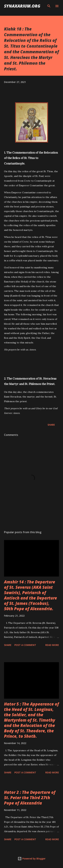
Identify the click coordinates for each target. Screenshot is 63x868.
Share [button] (51, 425)
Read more (52, 645)
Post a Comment (25, 645)
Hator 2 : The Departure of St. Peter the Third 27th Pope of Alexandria (30, 798)
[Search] (49, 6)
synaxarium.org (22, 6)
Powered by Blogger (32, 859)
